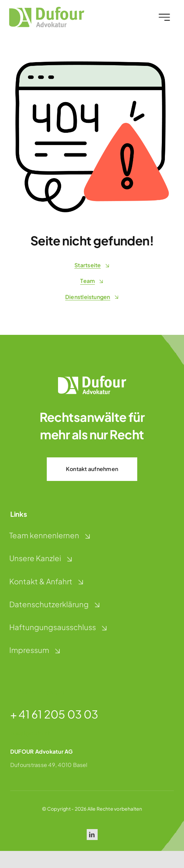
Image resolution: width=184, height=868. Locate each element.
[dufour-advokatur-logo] (45, 9)
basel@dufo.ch (31, 733)
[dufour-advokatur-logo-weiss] (92, 378)
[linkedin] (92, 835)
